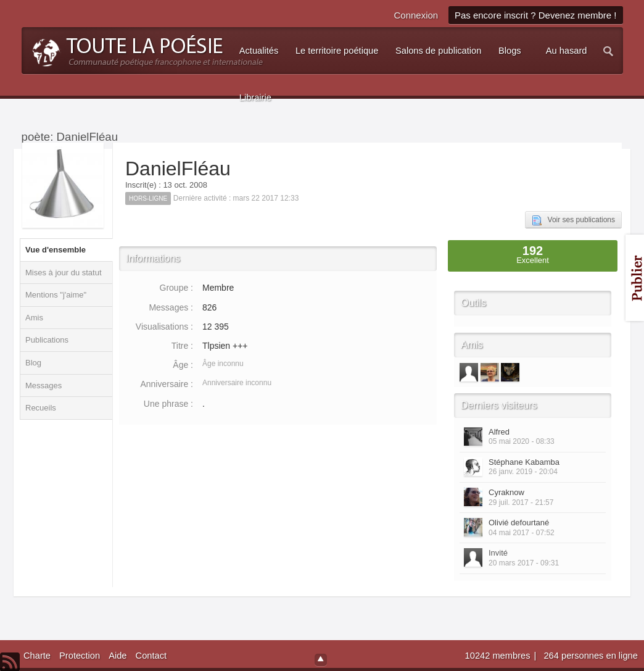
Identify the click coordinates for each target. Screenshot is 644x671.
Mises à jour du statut (64, 273)
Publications (47, 340)
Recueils (41, 408)
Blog (33, 363)
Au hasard (567, 51)
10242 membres (499, 656)
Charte (37, 656)
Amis (34, 318)
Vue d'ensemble (56, 250)
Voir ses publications (573, 220)
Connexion (416, 15)
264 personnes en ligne (590, 656)
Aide (118, 656)
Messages (43, 386)
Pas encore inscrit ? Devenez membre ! (536, 15)
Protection (80, 656)
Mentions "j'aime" (56, 295)
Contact (151, 656)
